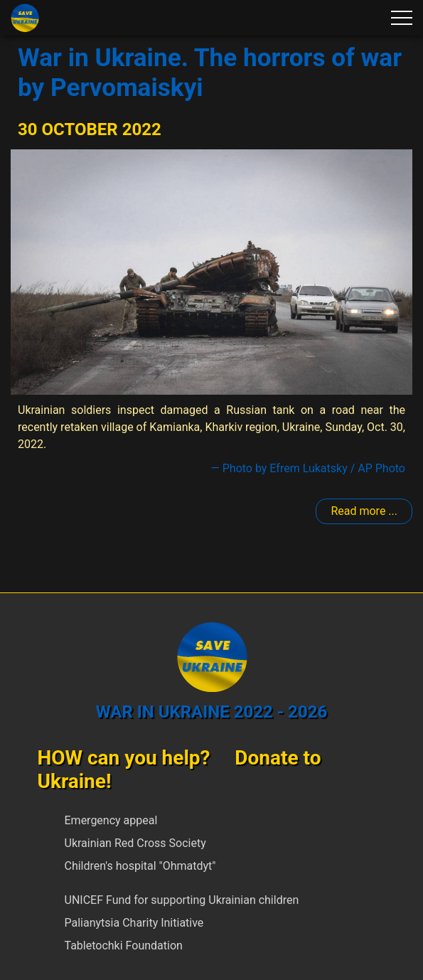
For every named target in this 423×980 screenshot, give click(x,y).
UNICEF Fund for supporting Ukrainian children (182, 900)
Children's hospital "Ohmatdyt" (140, 866)
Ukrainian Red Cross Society (135, 843)
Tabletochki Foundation (124, 946)
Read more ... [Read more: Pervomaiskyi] (364, 511)
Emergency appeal (111, 820)
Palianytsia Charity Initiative (134, 923)
